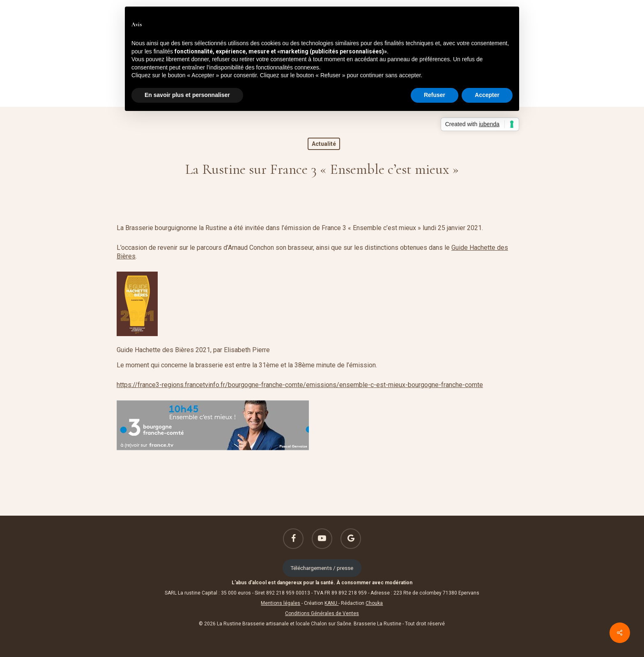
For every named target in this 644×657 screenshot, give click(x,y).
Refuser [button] (435, 95)
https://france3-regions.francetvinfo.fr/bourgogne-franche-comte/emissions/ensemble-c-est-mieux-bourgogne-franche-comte (300, 385)
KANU (331, 603)
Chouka (374, 603)
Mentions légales (281, 603)
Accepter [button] (487, 95)
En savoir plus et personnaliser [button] (187, 95)
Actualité (324, 144)
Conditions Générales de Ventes (322, 613)
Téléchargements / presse (322, 568)
